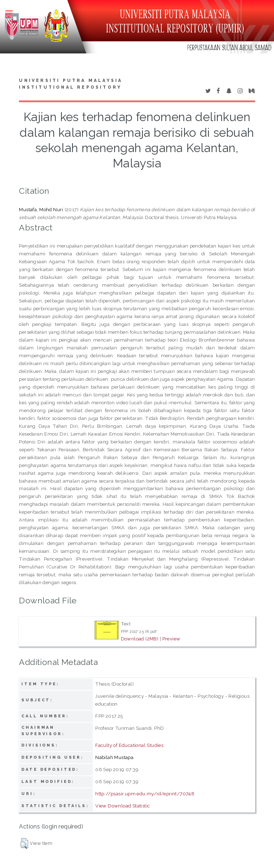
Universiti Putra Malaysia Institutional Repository (71, 84)
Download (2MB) (140, 639)
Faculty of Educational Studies (129, 745)
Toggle (13, 13)
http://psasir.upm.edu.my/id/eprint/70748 (145, 794)
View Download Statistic (123, 806)
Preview (171, 639)
